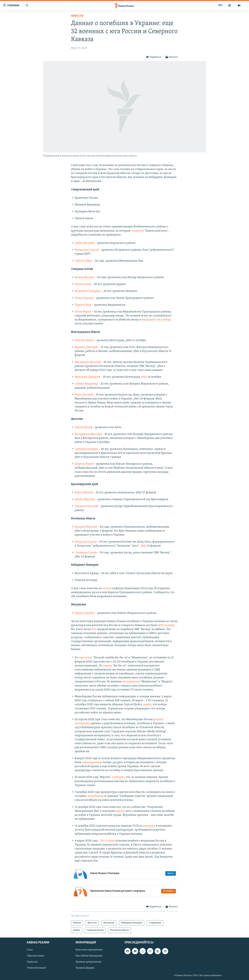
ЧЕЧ (220, 5)
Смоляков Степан (86, 553)
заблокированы (92, 762)
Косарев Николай (86, 527)
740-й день (107, 841)
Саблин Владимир (86, 384)
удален (121, 811)
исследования (131, 682)
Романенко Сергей (87, 250)
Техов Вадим (83, 312)
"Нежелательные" (37, 968)
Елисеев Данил (84, 340)
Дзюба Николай (85, 499)
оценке (108, 666)
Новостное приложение (89, 950)
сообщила (118, 777)
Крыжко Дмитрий (86, 347)
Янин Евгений (84, 395)
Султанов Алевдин (86, 449)
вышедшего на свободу (156, 320)
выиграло (149, 826)
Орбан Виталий (84, 243)
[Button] (154, 57)
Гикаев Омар (83, 284)
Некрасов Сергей (86, 542)
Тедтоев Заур (83, 305)
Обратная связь (35, 956)
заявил (147, 705)
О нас (30, 950)
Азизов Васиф (83, 427)
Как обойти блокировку (89, 956)
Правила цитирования (88, 962)
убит (144, 377)
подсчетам (86, 658)
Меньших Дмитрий (87, 377)
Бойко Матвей (84, 493)
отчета (107, 588)
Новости (77, 16)
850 (94, 629)
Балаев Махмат (84, 277)
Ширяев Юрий (84, 464)
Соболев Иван (83, 261)
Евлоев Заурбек (85, 613)
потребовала (96, 796)
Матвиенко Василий (88, 362)
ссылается (137, 231)
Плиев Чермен (84, 298)
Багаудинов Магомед (88, 434)
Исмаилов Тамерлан (88, 291)
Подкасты (32, 962)
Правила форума (85, 968)
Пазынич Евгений (86, 506)
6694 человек (166, 625)
